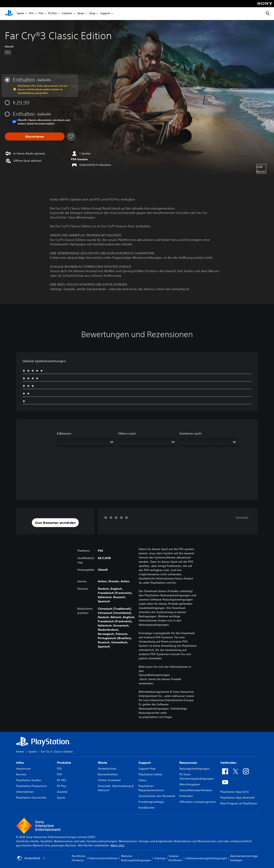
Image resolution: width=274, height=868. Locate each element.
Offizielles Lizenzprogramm (198, 802)
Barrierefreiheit (108, 774)
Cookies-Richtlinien (175, 858)
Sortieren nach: (191, 433)
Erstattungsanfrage (151, 802)
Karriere (21, 774)
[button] (55, 523)
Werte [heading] (102, 763)
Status (143, 780)
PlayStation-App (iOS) (234, 792)
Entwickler (186, 796)
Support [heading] (145, 763)
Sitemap (160, 858)
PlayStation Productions (31, 786)
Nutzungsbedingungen (194, 769)
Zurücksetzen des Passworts (157, 796)
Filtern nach (127, 433)
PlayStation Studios (29, 780)
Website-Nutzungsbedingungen (136, 858)
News (81, 14)
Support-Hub (147, 769)
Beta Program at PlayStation (239, 803)
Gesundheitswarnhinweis (196, 790)
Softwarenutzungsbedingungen (206, 858)
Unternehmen (25, 792)
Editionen (64, 433)
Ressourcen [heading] (188, 763)
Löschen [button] (242, 517)
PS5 (31, 14)
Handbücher (147, 808)
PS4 (41, 14)
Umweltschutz (107, 769)
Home (20, 752)
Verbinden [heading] (228, 763)
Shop (92, 14)
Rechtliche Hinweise (79, 858)
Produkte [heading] (64, 763)
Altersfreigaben (190, 784)
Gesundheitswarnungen (154, 675)
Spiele (20, 14)
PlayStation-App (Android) (237, 798)
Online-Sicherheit (109, 780)
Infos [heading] (20, 763)
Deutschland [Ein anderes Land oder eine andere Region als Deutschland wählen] (31, 858)
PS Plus (52, 14)
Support (105, 14)
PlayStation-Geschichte (31, 798)
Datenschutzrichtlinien (103, 858)
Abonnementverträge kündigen (244, 858)
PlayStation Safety (150, 774)
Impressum (23, 769)
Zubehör (67, 14)
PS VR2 (61, 780)
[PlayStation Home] (9, 14)
